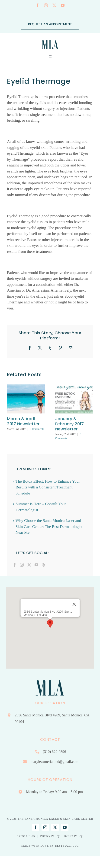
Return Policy (73, 836)
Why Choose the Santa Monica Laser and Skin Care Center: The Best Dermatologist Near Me (49, 527)
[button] (50, 624)
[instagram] (46, 5)
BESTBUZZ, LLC (67, 846)
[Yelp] (44, 565)
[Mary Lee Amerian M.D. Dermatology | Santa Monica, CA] (50, 39)
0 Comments (37, 429)
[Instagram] (22, 565)
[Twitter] (29, 565)
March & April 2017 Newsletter (23, 421)
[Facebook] (15, 565)
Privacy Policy (50, 836)
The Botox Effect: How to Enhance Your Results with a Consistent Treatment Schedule (48, 487)
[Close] (74, 604)
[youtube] (63, 5)
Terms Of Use (27, 836)
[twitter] (54, 5)
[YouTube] (36, 565)
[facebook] (38, 5)
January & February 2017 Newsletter (69, 424)
